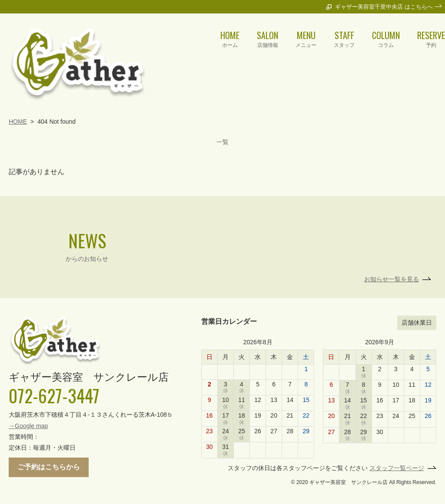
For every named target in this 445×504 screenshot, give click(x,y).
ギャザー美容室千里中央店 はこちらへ (384, 7)
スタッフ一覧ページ (397, 441)
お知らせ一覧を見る (392, 252)
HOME (18, 94)
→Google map (28, 399)
